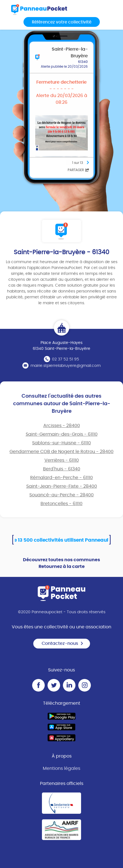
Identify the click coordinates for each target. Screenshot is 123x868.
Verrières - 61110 (62, 460)
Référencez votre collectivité (62, 22)
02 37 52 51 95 (66, 359)
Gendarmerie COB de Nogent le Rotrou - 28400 (61, 452)
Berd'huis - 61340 (62, 469)
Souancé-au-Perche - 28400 (61, 495)
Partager (78, 170)
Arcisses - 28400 (62, 426)
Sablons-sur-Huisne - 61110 (61, 443)
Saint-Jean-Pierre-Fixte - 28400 (62, 486)
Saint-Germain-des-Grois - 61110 (62, 434)
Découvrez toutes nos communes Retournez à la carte (61, 563)
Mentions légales (61, 768)
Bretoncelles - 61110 (61, 504)
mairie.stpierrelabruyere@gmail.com (66, 366)
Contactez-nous (63, 643)
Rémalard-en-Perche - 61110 (61, 478)
